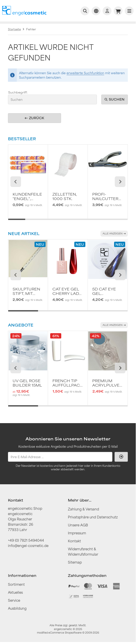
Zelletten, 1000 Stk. (65, 197)
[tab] (17, 222)
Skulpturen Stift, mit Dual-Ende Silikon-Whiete (26, 291)
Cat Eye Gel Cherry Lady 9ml (67, 291)
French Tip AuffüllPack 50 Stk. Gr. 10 (67, 383)
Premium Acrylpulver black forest (107, 383)
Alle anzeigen (114, 233)
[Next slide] (120, 182)
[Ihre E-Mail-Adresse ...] (60, 457)
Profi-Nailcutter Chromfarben (108, 197)
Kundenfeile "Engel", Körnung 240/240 (27, 197)
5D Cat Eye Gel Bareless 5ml (104, 291)
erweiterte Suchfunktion (85, 73)
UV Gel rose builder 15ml (27, 383)
